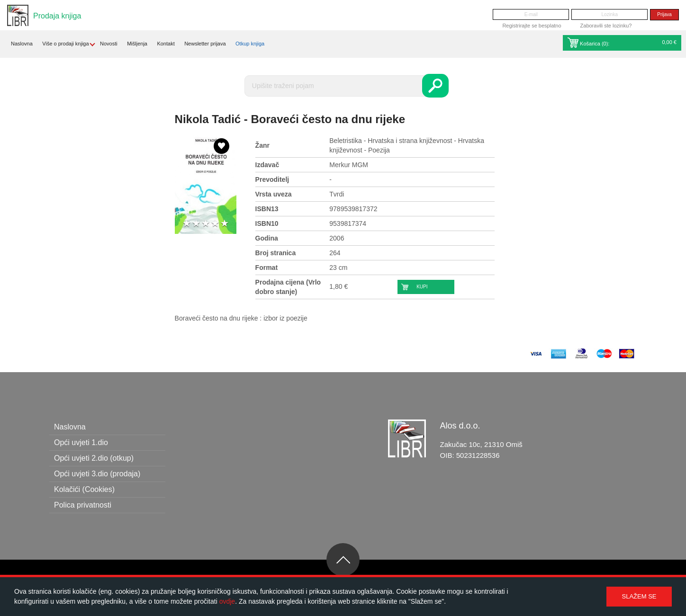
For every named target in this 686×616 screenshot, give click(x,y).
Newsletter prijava (205, 44)
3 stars (206, 224)
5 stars (225, 224)
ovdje (227, 601)
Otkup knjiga (250, 44)
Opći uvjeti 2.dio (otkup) (94, 458)
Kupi (422, 287)
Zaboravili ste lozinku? (606, 26)
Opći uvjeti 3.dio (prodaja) (97, 474)
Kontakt (166, 44)
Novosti (109, 44)
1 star (187, 224)
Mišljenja (137, 44)
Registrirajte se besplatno (532, 26)
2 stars (196, 224)
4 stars (215, 224)
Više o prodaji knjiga (65, 44)
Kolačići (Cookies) (84, 489)
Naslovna (22, 44)
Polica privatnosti (83, 505)
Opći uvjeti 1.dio (81, 442)
